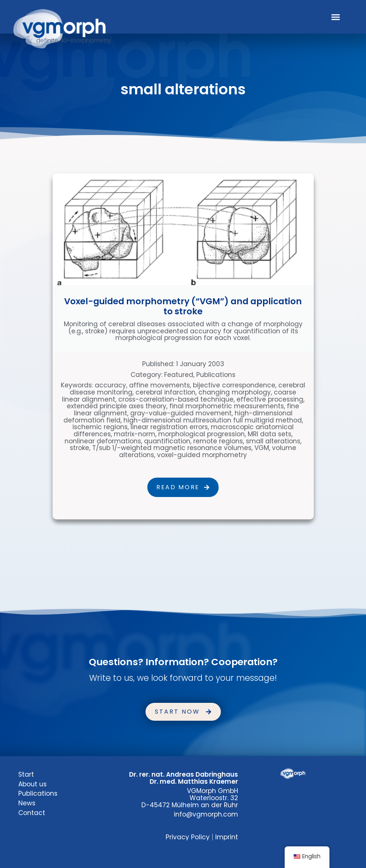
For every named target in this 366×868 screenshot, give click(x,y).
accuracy (110, 385)
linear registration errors (169, 427)
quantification (167, 441)
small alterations (273, 441)
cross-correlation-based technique (176, 399)
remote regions (218, 441)
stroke (79, 448)
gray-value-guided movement (181, 413)
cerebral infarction (165, 392)
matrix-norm (134, 434)
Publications (216, 375)
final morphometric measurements (227, 406)
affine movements (159, 385)
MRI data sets (270, 434)
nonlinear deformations (103, 441)
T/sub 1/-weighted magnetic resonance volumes (172, 448)
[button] (335, 17)
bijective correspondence (234, 385)
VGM (262, 448)
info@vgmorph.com (206, 814)
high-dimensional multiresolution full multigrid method (213, 420)
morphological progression (201, 434)
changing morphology (235, 392)
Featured (179, 375)
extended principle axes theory (117, 406)
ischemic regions (100, 427)
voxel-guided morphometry (202, 455)
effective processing (270, 399)
